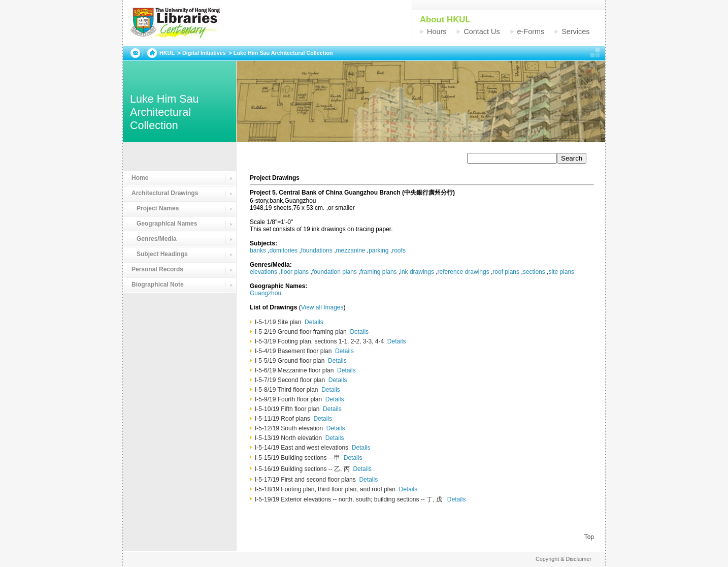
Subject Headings (160, 254)
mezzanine (350, 250)
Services (575, 31)
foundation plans (335, 272)
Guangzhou (266, 293)
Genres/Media (154, 239)
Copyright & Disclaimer (564, 559)
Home (140, 178)
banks (258, 250)
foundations (317, 250)
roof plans (506, 272)
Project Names (155, 208)
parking (378, 250)
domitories (284, 250)
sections (534, 272)
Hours (437, 31)
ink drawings (417, 272)
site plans (561, 272)
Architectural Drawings (165, 193)
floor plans (295, 272)
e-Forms (531, 31)
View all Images (322, 307)
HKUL (167, 53)
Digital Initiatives (204, 53)
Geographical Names (164, 224)
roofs (399, 250)
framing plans (379, 272)
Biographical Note (158, 285)
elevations (263, 272)
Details (314, 322)
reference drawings (464, 272)
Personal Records (157, 269)
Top (589, 537)
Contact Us (482, 31)
